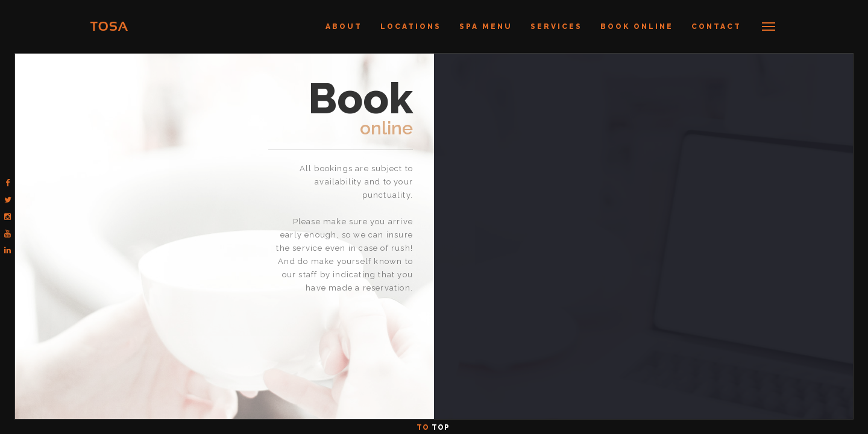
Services (556, 27)
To (434, 427)
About (344, 27)
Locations (411, 27)
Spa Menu (486, 27)
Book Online (637, 27)
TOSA (109, 26)
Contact (716, 27)
